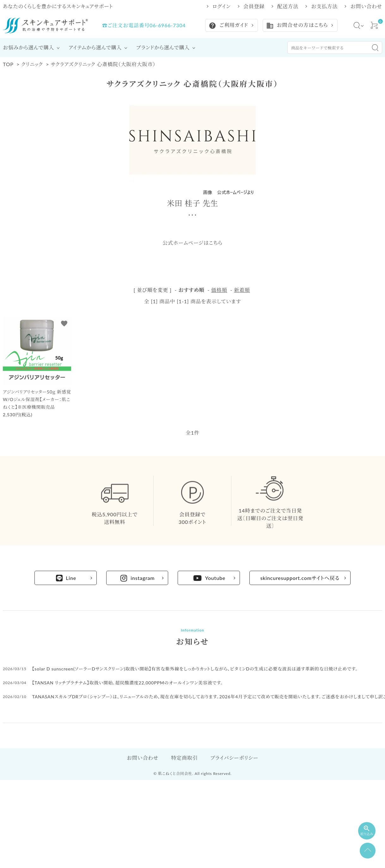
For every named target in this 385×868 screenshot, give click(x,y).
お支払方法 (324, 6)
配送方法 (288, 6)
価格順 (219, 290)
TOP (8, 64)
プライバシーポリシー (234, 758)
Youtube (209, 578)
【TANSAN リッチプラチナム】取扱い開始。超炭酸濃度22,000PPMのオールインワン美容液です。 (128, 683)
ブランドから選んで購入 (163, 47)
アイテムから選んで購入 (95, 47)
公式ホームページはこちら (192, 243)
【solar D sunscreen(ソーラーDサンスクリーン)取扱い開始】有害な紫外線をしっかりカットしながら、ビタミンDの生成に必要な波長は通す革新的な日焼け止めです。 (195, 669)
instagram (137, 578)
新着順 (242, 290)
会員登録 (254, 6)
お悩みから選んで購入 (28, 47)
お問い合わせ (366, 6)
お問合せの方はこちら (297, 26)
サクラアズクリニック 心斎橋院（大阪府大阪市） (103, 64)
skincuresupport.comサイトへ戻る (300, 578)
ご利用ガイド (228, 26)
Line (66, 578)
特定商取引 (184, 758)
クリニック (32, 64)
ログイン (222, 6)
